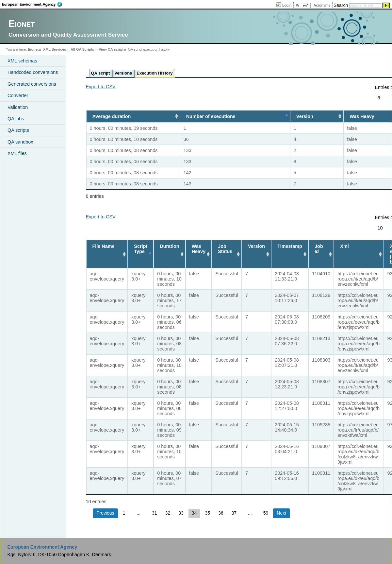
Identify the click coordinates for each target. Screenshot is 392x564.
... (139, 513)
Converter (18, 95)
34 (194, 513)
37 (234, 513)
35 (207, 513)
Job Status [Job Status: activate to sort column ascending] (225, 249)
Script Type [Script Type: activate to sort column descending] (141, 249)
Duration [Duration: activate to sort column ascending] (169, 246)
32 (168, 513)
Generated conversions (32, 84)
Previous (105, 513)
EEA (32, 4)
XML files (17, 153)
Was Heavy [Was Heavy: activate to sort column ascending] (199, 249)
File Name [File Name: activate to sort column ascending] (104, 246)
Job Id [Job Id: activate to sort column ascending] (319, 249)
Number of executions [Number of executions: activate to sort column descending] (209, 116)
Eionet (33, 49)
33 (181, 513)
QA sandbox (20, 142)
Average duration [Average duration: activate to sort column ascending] (112, 116)
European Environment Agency (42, 547)
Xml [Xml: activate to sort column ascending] (344, 246)
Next (281, 513)
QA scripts (18, 130)
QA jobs (16, 119)
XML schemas (22, 61)
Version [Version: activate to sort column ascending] (304, 116)
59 (266, 513)
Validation (18, 107)
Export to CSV (101, 87)
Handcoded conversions (33, 72)
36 (221, 513)
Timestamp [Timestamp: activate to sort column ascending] (290, 246)
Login (287, 5)
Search (341, 5)
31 (155, 513)
